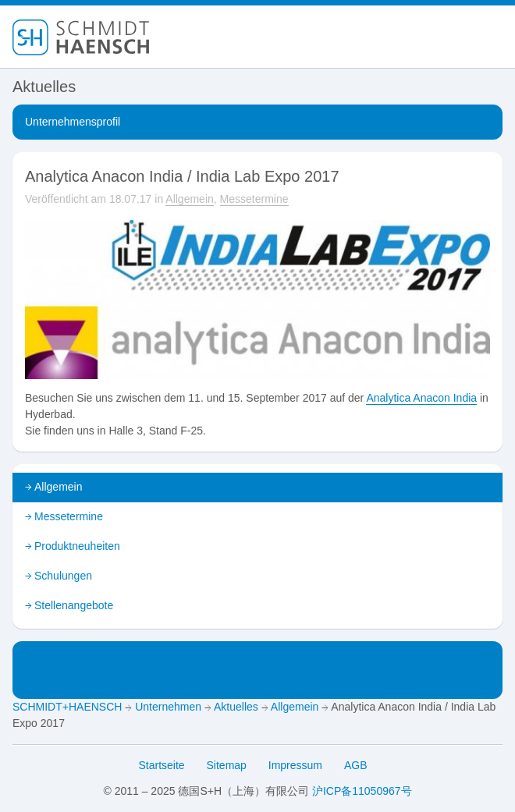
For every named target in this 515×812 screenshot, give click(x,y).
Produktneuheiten (77, 546)
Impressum (295, 765)
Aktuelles (236, 707)
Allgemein (189, 199)
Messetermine (254, 199)
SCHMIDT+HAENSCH (67, 707)
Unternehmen (168, 707)
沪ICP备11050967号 (362, 791)
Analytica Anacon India (421, 398)
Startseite (162, 765)
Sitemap (227, 765)
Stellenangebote (74, 605)
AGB (356, 765)
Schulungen (63, 576)
